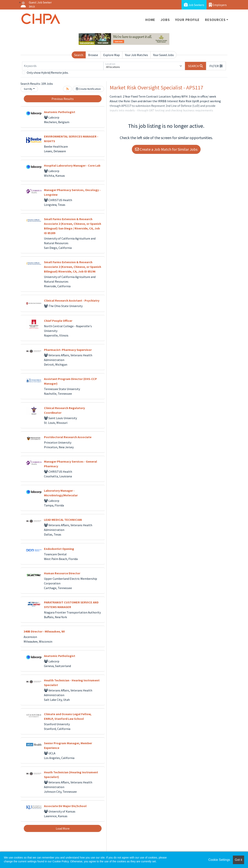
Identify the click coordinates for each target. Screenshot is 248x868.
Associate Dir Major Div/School (65, 806)
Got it (239, 860)
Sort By (28, 89)
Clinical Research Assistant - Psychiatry (72, 300)
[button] (216, 66)
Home (150, 20)
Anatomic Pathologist (60, 112)
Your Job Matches (136, 55)
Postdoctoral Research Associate (68, 437)
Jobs (165, 20)
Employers (218, 5)
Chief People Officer (58, 321)
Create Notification (88, 89)
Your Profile (187, 20)
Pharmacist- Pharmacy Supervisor (68, 350)
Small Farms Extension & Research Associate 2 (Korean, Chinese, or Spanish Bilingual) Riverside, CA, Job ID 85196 (73, 267)
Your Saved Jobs (163, 55)
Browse (93, 55)
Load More (63, 828)
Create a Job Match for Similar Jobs (166, 149)
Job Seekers (194, 5)
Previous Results (63, 99)
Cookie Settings (219, 860)
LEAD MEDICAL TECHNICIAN (63, 520)
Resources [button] (215, 20)
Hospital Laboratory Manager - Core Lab (72, 165)
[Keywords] (63, 66)
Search (79, 55)
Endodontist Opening (59, 549)
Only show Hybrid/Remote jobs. (48, 73)
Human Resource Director (62, 573)
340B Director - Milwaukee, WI (44, 631)
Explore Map (112, 55)
